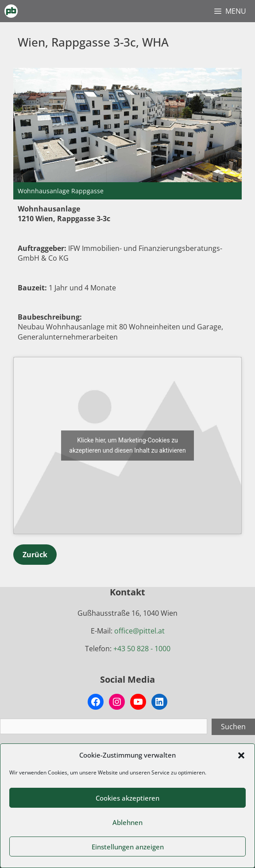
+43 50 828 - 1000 (142, 649)
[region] (127, 134)
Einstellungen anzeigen (128, 847)
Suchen (233, 727)
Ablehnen (127, 822)
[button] (241, 755)
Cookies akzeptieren (127, 798)
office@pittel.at (139, 631)
